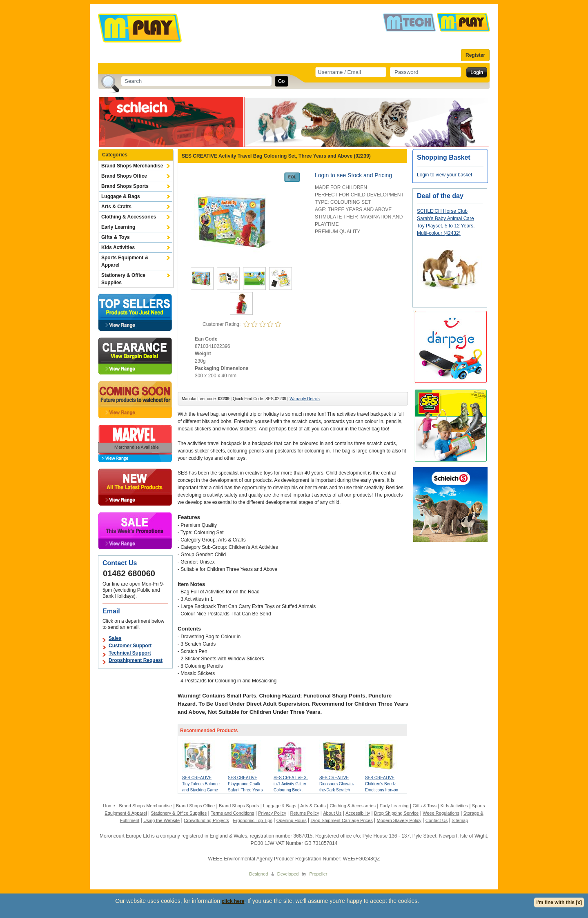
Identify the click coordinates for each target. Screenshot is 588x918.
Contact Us (437, 820)
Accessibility (358, 813)
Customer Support (130, 646)
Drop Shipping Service (396, 813)
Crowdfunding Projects (206, 820)
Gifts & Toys (116, 237)
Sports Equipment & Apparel (125, 261)
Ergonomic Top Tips (252, 820)
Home (109, 806)
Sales (115, 638)
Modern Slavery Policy (399, 820)
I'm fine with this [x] (559, 902)
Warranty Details (305, 399)
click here (233, 901)
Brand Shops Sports (125, 186)
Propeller (318, 874)
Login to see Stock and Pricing (353, 175)
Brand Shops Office (124, 176)
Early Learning (118, 227)
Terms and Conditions (232, 813)
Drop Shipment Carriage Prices (341, 820)
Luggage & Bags (121, 196)
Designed (258, 874)
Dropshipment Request (136, 660)
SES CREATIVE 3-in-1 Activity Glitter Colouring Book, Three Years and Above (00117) (291, 790)
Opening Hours (292, 820)
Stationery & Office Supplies (123, 279)
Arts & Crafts (116, 207)
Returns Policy (305, 813)
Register (475, 55)
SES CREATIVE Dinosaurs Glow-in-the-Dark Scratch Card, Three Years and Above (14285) (337, 790)
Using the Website (161, 820)
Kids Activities (118, 247)
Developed (288, 874)
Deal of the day (440, 196)
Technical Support (130, 653)
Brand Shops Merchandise (132, 166)
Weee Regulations (441, 813)
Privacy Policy (272, 813)
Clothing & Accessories (129, 217)
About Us (332, 813)
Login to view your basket (444, 175)
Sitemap (460, 820)
